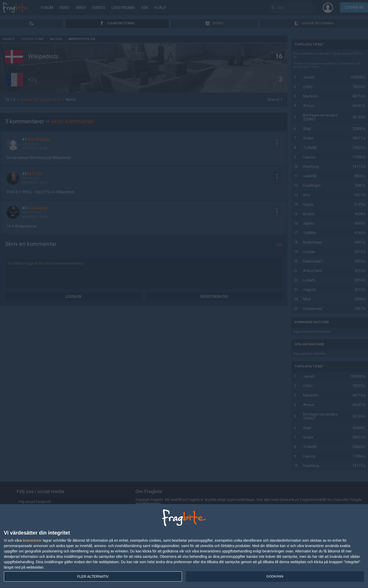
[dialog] (184, 546)
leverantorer (32, 540)
